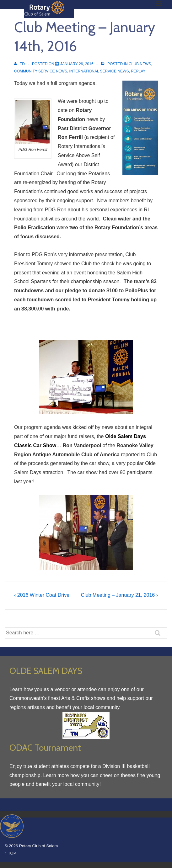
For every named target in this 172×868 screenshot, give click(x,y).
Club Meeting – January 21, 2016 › (119, 595)
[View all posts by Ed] (20, 64)
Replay (138, 71)
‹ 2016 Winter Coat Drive (42, 595)
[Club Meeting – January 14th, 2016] (77, 64)
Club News (140, 64)
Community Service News (41, 71)
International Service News (99, 71)
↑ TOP (10, 853)
